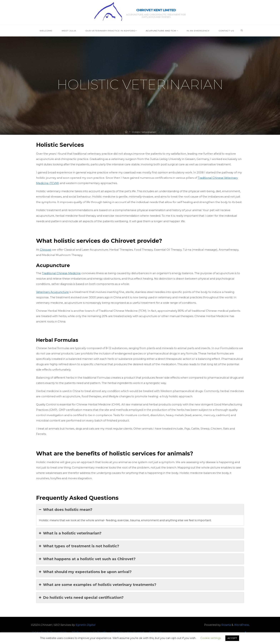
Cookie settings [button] (211, 638)
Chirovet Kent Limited (156, 10)
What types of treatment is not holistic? (79, 546)
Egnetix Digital (85, 625)
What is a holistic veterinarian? (70, 533)
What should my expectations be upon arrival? (85, 572)
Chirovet (46, 250)
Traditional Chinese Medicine (61, 273)
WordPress (242, 625)
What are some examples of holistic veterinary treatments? (98, 584)
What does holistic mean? (66, 509)
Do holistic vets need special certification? (81, 597)
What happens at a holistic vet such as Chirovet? (87, 559)
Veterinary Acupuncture (52, 292)
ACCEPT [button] (232, 638)
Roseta (226, 625)
